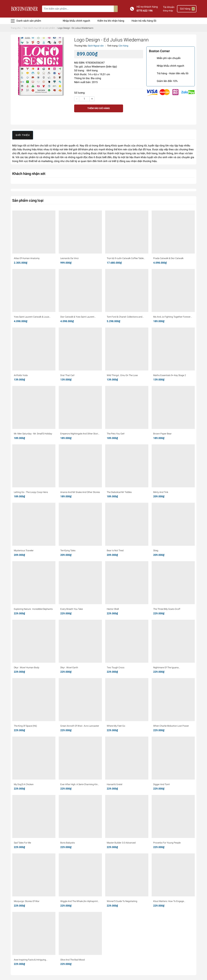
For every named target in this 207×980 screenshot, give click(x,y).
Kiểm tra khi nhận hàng (111, 21)
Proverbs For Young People (167, 843)
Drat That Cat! (67, 375)
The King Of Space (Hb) (25, 726)
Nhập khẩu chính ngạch (76, 21)
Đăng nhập (168, 11)
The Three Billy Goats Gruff (167, 609)
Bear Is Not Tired (115, 550)
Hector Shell (113, 609)
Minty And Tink (161, 492)
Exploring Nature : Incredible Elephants (33, 609)
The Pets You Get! (116, 434)
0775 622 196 (145, 11)
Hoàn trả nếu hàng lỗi (144, 21)
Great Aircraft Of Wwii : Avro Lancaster (80, 726)
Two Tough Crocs (116, 667)
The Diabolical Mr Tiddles (119, 492)
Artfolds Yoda (21, 375)
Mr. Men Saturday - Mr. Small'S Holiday (33, 434)
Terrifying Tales (68, 550)
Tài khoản (169, 7)
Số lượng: (80, 93)
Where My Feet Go (116, 726)
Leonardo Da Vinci (69, 258)
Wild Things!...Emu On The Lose (122, 375)
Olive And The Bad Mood (73, 960)
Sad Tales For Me (22, 843)
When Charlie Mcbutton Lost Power (171, 726)
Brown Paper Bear (162, 434)
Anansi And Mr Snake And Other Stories (80, 492)
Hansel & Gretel (115, 784)
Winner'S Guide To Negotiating (122, 901)
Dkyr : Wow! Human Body (27, 667)
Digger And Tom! (161, 784)
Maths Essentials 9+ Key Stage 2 (170, 375)
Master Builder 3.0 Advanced (121, 843)
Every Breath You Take (72, 609)
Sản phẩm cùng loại (28, 200)
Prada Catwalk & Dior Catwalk (168, 258)
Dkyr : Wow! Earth (69, 667)
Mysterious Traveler (24, 550)
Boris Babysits (68, 843)
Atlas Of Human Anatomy (27, 258)
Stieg (156, 550)
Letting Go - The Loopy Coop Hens (31, 492)
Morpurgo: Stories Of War (27, 901)
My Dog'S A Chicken (24, 784)
